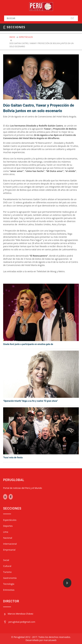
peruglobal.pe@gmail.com (22, 622)
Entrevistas (9, 590)
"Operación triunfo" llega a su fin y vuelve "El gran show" (30, 401)
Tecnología (9, 584)
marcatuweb (50, 640)
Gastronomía (10, 578)
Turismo (7, 572)
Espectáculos (10, 520)
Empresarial (9, 550)
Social (6, 560)
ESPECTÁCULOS (26, 37)
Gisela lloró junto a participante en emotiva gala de (28, 344)
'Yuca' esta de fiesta (13, 457)
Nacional (8, 538)
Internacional (10, 544)
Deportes (8, 526)
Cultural (7, 566)
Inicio (12, 37)
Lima (6, 532)
